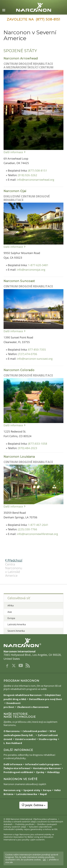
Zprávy (40, 772)
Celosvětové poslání (35, 731)
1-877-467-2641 (38, 525)
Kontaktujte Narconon (47, 768)
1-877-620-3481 (38, 265)
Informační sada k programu (42, 764)
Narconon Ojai (15, 191)
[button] (33, 807)
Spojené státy (32, 790)
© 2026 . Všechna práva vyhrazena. (30, 819)
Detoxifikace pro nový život (46, 699)
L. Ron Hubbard (13, 743)
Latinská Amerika (17, 624)
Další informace (13, 152)
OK (44, 860)
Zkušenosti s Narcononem (33, 707)
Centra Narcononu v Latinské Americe (14, 568)
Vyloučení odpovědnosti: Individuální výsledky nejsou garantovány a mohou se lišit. (31, 828)
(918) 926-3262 (28, 175)
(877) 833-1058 (38, 444)
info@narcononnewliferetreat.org (37, 534)
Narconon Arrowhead (21, 58)
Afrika (11, 605)
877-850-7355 (37, 349)
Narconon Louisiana (19, 457)
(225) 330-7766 (28, 529)
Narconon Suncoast (19, 281)
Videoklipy (53, 772)
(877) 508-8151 (38, 170)
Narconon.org (12, 790)
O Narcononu (12, 731)
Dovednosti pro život (12, 705)
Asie (10, 612)
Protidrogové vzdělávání (18, 772)
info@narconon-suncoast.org (35, 359)
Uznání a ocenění (25, 739)
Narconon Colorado (19, 370)
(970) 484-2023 (28, 448)
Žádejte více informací (17, 768)
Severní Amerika (16, 631)
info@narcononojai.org (31, 270)
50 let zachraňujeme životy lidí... (30, 733)
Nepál (43, 794)
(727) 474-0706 (28, 354)
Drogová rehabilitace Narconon (23, 695)
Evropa (11, 618)
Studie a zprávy (48, 739)
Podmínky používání (25, 824)
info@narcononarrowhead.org (36, 180)
